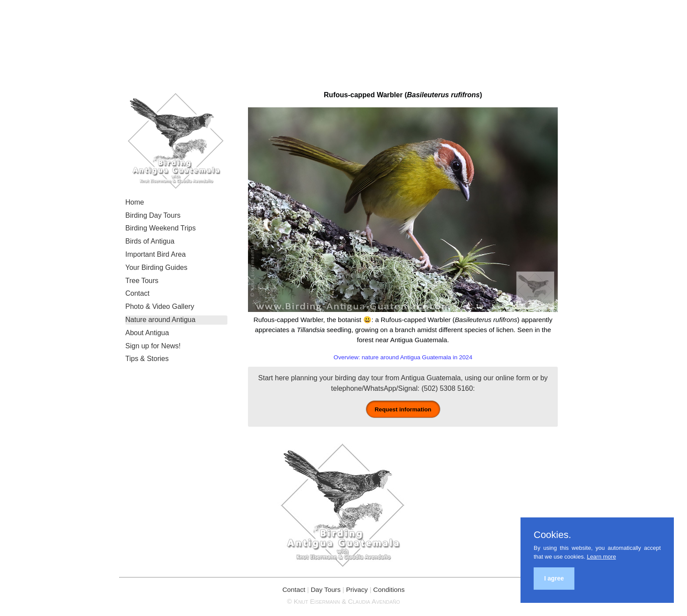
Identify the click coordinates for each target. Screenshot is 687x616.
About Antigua (147, 333)
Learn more (601, 557)
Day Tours (326, 589)
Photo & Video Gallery (160, 306)
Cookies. (552, 535)
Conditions (389, 589)
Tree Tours (142, 281)
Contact (137, 293)
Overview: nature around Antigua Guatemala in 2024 (403, 357)
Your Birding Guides (156, 267)
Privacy (357, 589)
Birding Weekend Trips (161, 228)
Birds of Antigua (150, 241)
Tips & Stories (147, 359)
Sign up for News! (153, 346)
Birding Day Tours (153, 215)
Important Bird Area (156, 254)
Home (135, 202)
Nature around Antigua (160, 320)
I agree (554, 578)
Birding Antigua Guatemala (344, 39)
